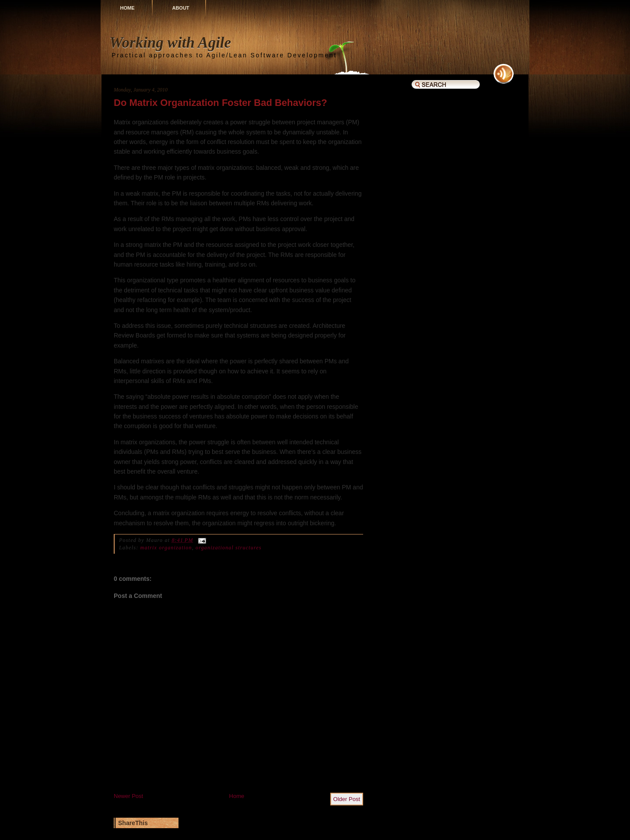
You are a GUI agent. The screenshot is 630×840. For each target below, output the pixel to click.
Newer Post (128, 796)
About (180, 8)
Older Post (347, 799)
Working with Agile (170, 43)
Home (128, 8)
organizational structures (229, 548)
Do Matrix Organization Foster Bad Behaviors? (220, 103)
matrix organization (166, 548)
